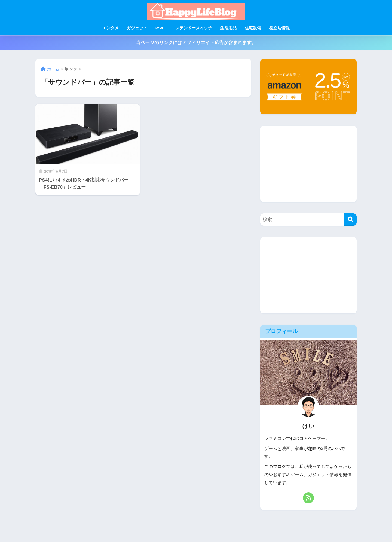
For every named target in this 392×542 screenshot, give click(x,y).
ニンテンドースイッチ (192, 28)
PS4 (159, 28)
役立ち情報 (279, 28)
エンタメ (111, 28)
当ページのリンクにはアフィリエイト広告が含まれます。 (196, 43)
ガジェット (137, 28)
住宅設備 (253, 28)
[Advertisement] (308, 164)
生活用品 (228, 28)
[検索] (350, 220)
